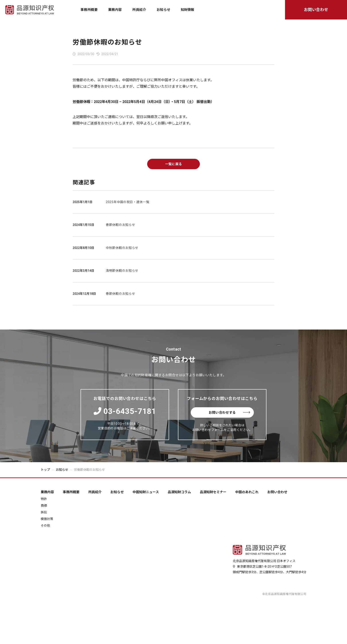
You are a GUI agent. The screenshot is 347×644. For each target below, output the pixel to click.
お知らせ (164, 10)
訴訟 (44, 512)
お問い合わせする (229, 413)
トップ (45, 470)
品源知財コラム (179, 492)
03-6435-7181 (125, 411)
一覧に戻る (174, 164)
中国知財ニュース (146, 492)
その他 (45, 526)
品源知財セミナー (213, 492)
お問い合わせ (316, 10)
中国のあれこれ (247, 492)
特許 (44, 499)
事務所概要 (89, 10)
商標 (44, 506)
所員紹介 (139, 10)
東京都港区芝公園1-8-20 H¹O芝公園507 (262, 566)
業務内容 (115, 10)
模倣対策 (47, 519)
